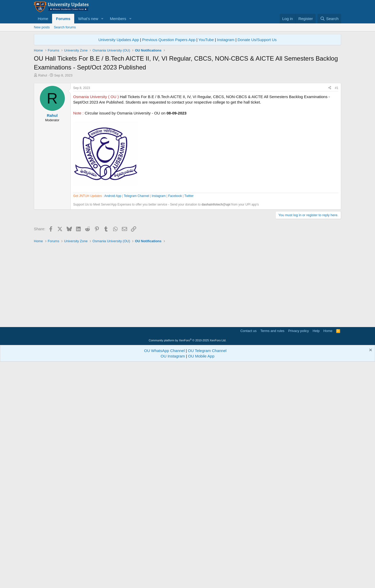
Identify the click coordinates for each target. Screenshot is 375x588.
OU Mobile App (201, 580)
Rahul (43, 75)
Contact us (248, 555)
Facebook (175, 344)
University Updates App (119, 40)
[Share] (330, 161)
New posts (42, 27)
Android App (113, 344)
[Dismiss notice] (370, 574)
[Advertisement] (187, 117)
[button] (102, 19)
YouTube (206, 40)
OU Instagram (173, 580)
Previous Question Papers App (169, 40)
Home (43, 19)
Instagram (226, 40)
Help (316, 555)
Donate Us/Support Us (257, 40)
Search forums (65, 27)
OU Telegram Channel (207, 574)
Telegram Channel (136, 344)
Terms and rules (272, 555)
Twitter (189, 344)
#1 (337, 161)
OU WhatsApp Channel (164, 574)
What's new (88, 19)
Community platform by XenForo (187, 564)
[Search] (329, 19)
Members (118, 19)
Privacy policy (299, 555)
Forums (63, 19)
